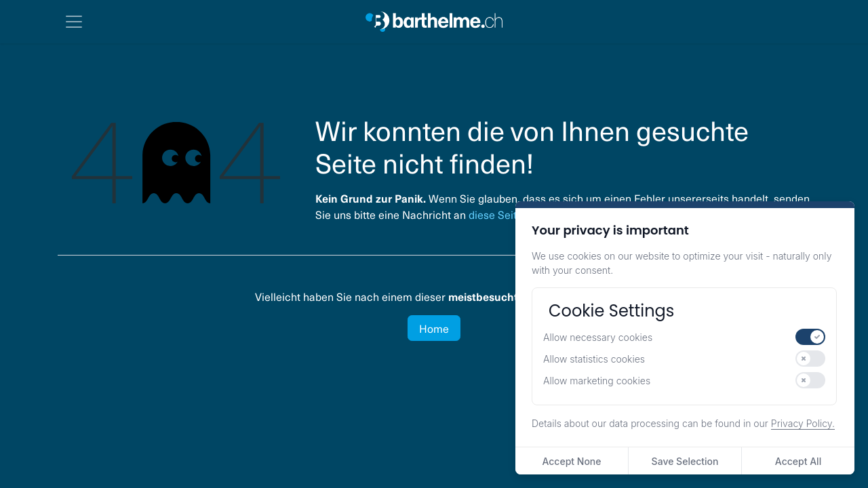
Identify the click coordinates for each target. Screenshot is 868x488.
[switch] (810, 337)
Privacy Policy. (803, 423)
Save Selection (685, 461)
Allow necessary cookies (598, 337)
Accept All (798, 461)
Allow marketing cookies (597, 381)
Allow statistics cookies (594, 359)
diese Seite (496, 214)
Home (434, 328)
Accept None (571, 461)
